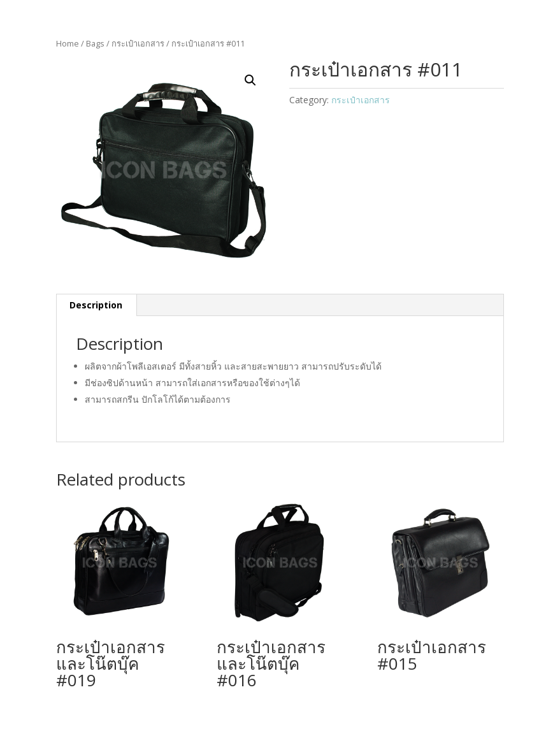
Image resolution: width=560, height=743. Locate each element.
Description (96, 305)
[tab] (96, 305)
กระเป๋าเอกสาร (138, 43)
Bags (95, 43)
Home (68, 43)
